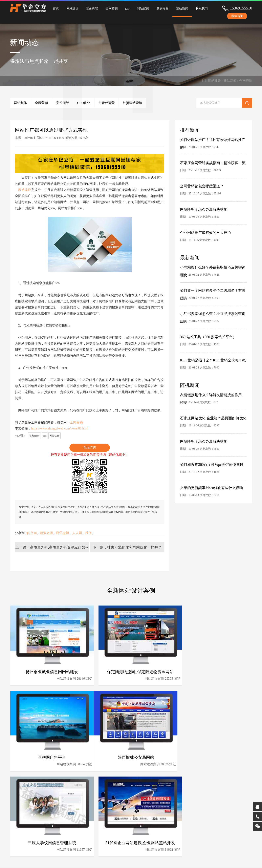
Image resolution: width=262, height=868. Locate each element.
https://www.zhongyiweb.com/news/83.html (60, 428)
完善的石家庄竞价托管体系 (149, 829)
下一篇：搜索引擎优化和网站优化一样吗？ (127, 547)
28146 (74, 678)
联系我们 (190, 8)
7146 (217, 147)
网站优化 (54, 436)
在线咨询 (90, 448)
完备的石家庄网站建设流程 (149, 822)
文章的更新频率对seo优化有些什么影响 (212, 488)
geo (121, 8)
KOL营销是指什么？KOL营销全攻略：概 (213, 360)
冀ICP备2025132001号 (170, 861)
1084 (217, 472)
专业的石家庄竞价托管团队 (112, 822)
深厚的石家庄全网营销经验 (149, 835)
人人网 (77, 533)
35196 (217, 194)
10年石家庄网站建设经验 (110, 816)
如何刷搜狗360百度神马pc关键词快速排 (212, 465)
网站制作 (22, 103)
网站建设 (70, 8)
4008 (216, 240)
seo (45, 436)
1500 (217, 344)
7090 (217, 368)
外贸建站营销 (156, 103)
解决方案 (154, 8)
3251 (217, 495)
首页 (55, 8)
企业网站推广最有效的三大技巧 (205, 233)
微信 (88, 533)
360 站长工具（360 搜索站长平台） (208, 337)
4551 (217, 217)
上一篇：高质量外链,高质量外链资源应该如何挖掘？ (52, 549)
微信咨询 (237, 16)
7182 (217, 321)
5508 (217, 298)
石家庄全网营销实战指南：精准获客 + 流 (213, 163)
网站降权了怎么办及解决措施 (204, 209)
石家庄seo (34, 436)
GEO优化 (99, 103)
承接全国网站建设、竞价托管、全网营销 (112, 841)
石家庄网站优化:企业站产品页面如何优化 (213, 418)
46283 (217, 170)
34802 (239, 763)
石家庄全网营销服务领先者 (112, 835)
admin (29, 138)
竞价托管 (89, 8)
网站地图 (113, 861)
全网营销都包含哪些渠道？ (202, 186)
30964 (239, 678)
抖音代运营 (126, 103)
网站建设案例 (60, 678)
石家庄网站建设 (139, 861)
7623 (217, 275)
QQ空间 (31, 533)
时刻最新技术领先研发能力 (149, 816)
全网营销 (107, 8)
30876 (74, 763)
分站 (124, 861)
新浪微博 (46, 533)
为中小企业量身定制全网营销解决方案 (112, 829)
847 (216, 402)
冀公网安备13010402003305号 (201, 861)
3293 (216, 426)
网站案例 (135, 8)
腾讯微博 (63, 533)
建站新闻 (172, 8)
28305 (157, 678)
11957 (157, 763)
